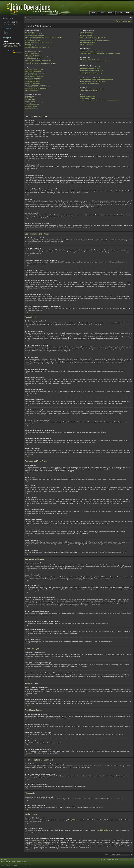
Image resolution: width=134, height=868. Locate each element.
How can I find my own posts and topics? (91, 74)
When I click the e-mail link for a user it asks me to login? (40, 64)
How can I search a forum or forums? (90, 67)
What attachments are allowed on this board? (92, 89)
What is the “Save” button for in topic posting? (37, 87)
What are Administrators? (86, 32)
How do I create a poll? (31, 75)
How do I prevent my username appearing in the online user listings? (43, 37)
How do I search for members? (88, 72)
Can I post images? (30, 101)
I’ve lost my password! (31, 39)
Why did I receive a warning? (33, 83)
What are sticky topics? (31, 106)
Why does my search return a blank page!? (91, 70)
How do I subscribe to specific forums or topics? (93, 81)
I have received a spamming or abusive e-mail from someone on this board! (100, 53)
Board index (30, 18)
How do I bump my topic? (32, 90)
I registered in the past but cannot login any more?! (39, 42)
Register (124, 21)
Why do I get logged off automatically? (35, 36)
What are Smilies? (30, 99)
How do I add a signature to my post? (35, 73)
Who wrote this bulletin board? (88, 97)
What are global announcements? (34, 103)
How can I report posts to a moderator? (35, 85)
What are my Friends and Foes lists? (90, 59)
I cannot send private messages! (88, 50)
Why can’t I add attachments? (33, 82)
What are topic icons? (31, 110)
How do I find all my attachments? (89, 91)
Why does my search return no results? (90, 69)
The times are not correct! (32, 55)
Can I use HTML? (29, 98)
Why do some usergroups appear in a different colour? (94, 41)
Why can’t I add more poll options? (34, 76)
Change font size (131, 18)
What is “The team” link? (86, 44)
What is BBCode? (30, 96)
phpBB (9, 864)
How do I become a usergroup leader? (90, 39)
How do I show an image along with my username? (39, 60)
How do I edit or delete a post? (33, 71)
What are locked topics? (31, 108)
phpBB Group (74, 820)
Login (131, 21)
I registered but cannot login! (32, 41)
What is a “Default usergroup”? (88, 42)
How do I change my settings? (33, 53)
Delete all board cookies (113, 860)
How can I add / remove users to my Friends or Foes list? (95, 61)
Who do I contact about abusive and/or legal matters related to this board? (100, 100)
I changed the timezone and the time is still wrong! (38, 57)
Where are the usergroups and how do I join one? (93, 37)
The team (103, 860)
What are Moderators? (86, 34)
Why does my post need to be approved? (36, 88)
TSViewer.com (14, 47)
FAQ (119, 21)
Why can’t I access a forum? (32, 80)
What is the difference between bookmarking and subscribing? (96, 80)
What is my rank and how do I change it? (36, 62)
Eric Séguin (14, 865)
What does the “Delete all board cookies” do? (37, 48)
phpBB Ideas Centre (104, 830)
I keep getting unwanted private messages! (91, 52)
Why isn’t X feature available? (88, 98)
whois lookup (40, 842)
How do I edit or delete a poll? (33, 78)
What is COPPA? (29, 44)
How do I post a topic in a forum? (34, 70)
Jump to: (107, 855)
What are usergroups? (86, 36)
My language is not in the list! (33, 59)
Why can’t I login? (30, 32)
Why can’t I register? (30, 46)
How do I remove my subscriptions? (89, 83)
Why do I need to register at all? (33, 34)
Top (27, 126)
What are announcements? (32, 105)
